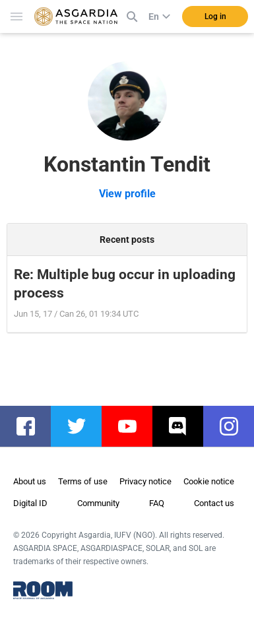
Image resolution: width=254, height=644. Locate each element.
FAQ (157, 503)
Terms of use (83, 481)
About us (30, 481)
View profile (127, 194)
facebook (32, 426)
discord (184, 426)
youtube (134, 426)
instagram (235, 426)
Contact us (214, 503)
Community (98, 503)
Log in (215, 16)
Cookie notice (209, 481)
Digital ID (30, 503)
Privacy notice (145, 481)
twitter (83, 426)
